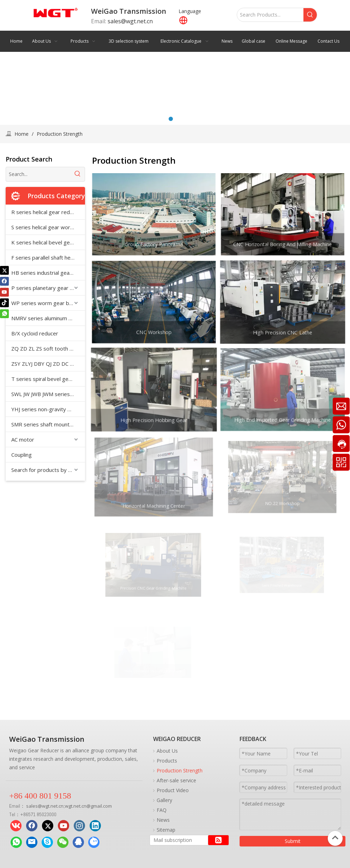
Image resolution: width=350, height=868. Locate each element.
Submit (293, 841)
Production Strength (180, 770)
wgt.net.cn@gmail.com (88, 806)
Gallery (164, 800)
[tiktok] (4, 303)
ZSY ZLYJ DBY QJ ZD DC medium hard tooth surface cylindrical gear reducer (48, 364)
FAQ (162, 810)
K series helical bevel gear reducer (48, 242)
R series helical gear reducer (46, 212)
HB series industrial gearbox (46, 273)
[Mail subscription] (177, 840)
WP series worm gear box (43, 303)
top (335, 838)
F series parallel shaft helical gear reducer (48, 257)
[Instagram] (79, 826)
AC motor (23, 439)
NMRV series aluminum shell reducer (48, 318)
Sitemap (166, 830)
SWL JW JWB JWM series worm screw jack (48, 394)
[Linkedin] (95, 826)
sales (32, 806)
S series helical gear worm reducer (48, 227)
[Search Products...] (270, 15)
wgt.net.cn (53, 806)
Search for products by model (47, 470)
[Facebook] (4, 281)
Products (167, 761)
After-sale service (176, 780)
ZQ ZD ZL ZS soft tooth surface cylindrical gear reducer (48, 348)
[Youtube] (4, 292)
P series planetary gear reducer (48, 288)
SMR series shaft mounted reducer (48, 424)
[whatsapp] (4, 314)
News (163, 820)
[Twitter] (4, 270)
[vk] (16, 826)
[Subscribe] (218, 840)
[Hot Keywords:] (310, 15)
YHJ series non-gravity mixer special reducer (48, 409)
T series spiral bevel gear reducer (48, 379)
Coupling (22, 455)
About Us (167, 751)
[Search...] (38, 174)
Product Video (173, 790)
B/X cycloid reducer (35, 333)
